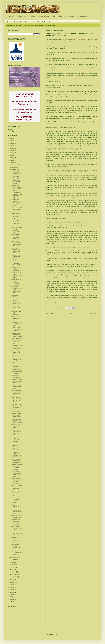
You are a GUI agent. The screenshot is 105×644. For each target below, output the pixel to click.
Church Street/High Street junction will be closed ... (17, 210)
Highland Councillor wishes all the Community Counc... (17, 467)
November (15, 167)
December (15, 165)
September (15, 557)
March (14, 572)
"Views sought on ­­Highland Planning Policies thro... (17, 282)
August (14, 560)
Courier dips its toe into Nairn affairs (17, 516)
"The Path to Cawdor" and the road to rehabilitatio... (17, 448)
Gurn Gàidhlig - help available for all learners (39, 25)
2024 (12, 141)
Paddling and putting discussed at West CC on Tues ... (16, 203)
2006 (12, 599)
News (9, 22)
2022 (12, 146)
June (13, 565)
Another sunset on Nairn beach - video (16, 324)
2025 (12, 138)
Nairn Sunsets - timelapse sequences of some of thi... (16, 547)
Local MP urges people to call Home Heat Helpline (16, 223)
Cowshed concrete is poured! (17, 372)
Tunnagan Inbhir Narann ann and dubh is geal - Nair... (17, 195)
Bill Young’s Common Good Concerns (16, 553)
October (14, 170)
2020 (12, 151)
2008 (12, 595)
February (14, 574)
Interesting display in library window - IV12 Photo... (17, 512)
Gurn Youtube (30, 22)
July (13, 562)
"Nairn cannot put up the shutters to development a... (16, 493)
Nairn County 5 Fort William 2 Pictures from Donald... (16, 400)
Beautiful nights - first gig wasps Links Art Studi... (17, 335)
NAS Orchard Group (14, 25)
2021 (12, 148)
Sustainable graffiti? (15, 296)
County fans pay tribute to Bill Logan (16, 308)
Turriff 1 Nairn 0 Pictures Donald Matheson (17, 329)
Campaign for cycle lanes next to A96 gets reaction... (17, 257)
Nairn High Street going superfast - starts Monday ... (17, 313)
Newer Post (49, 314)
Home (72, 314)
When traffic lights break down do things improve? (17, 415)
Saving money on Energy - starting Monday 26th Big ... (17, 341)
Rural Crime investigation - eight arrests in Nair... (16, 250)
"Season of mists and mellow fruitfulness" (16, 318)
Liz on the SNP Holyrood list (16, 376)
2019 (12, 153)
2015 (12, 163)
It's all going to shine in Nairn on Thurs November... (16, 174)
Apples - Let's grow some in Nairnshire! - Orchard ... (67, 22)
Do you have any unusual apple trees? (16, 506)
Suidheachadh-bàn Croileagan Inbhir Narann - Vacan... (17, 500)
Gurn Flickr (42, 22)
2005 (12, 602)
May (13, 567)
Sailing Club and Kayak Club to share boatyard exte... (16, 474)
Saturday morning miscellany (16, 411)
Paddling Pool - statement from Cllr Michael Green (16, 540)
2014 (12, 580)
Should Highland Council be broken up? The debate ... (17, 275)
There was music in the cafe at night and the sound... (17, 421)
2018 (12, 155)
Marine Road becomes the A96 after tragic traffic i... (16, 181)
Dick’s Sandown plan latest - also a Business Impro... (17, 216)
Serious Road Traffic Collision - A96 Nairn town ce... (17, 188)
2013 (12, 582)
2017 (12, 158)
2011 (12, 587)
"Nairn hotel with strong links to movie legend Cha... (16, 432)
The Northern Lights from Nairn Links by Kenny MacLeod (17, 455)
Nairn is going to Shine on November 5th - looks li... (17, 236)
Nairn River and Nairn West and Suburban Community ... (16, 481)
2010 (12, 590)
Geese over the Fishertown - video (16, 426)
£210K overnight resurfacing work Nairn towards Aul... (17, 360)
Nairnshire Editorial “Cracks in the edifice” (17, 387)
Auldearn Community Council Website (17, 263)
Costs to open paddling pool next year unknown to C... (17, 367)
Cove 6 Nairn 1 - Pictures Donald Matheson (17, 528)
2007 (12, 597)
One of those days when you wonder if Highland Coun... (17, 230)
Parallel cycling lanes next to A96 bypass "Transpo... (16, 522)
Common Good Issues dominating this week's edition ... (17, 301)
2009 (12, 592)
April (13, 570)
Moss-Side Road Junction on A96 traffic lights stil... (17, 406)
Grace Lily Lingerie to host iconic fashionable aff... (17, 461)
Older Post (93, 314)
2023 (12, 143)
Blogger (56, 635)
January (14, 577)
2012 (12, 585)
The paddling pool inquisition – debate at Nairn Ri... (16, 353)
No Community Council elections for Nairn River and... (16, 440)
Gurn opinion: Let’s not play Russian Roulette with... (17, 487)
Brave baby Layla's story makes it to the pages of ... (17, 381)
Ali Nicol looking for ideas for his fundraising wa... (17, 347)
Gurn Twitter (18, 22)
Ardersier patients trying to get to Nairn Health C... (17, 269)
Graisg (54, 308)
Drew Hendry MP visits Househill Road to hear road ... (16, 393)
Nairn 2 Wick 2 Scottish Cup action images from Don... (16, 243)
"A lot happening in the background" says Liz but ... (17, 534)
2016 (12, 160)
